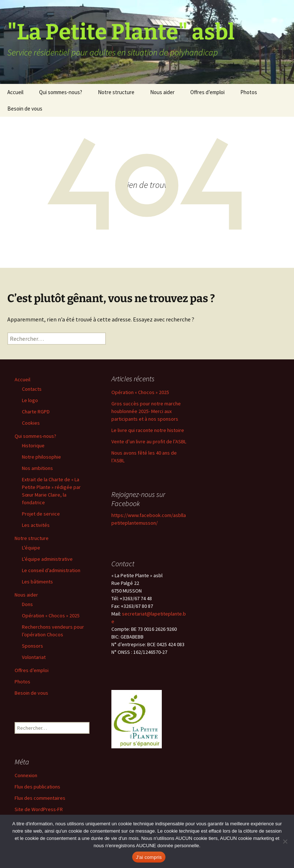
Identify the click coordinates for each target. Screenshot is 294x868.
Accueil (15, 92)
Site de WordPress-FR (39, 809)
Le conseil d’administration (51, 570)
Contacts (32, 389)
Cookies (31, 423)
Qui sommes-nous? (61, 92)
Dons (27, 604)
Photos (249, 92)
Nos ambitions (37, 468)
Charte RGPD (36, 412)
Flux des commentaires (40, 798)
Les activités (36, 525)
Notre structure (116, 92)
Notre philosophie (41, 457)
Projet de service (41, 514)
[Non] (285, 841)
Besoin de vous (25, 109)
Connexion (26, 775)
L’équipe (31, 548)
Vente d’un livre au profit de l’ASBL (149, 441)
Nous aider (162, 92)
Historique (33, 445)
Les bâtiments (37, 582)
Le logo (30, 400)
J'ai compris (149, 857)
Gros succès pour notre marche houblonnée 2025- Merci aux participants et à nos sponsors (146, 411)
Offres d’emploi (207, 92)
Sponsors (33, 646)
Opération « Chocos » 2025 (51, 616)
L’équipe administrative (47, 559)
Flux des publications (37, 787)
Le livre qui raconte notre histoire (148, 430)
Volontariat (34, 657)
